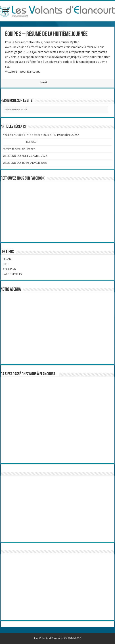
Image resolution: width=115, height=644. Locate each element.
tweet (44, 82)
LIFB (6, 264)
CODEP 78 (9, 269)
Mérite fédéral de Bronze (19, 149)
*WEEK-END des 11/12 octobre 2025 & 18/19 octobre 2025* (41, 135)
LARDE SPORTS (12, 274)
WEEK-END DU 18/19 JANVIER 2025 (25, 163)
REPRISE (31, 142)
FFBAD (7, 259)
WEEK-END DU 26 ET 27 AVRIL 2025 (25, 156)
